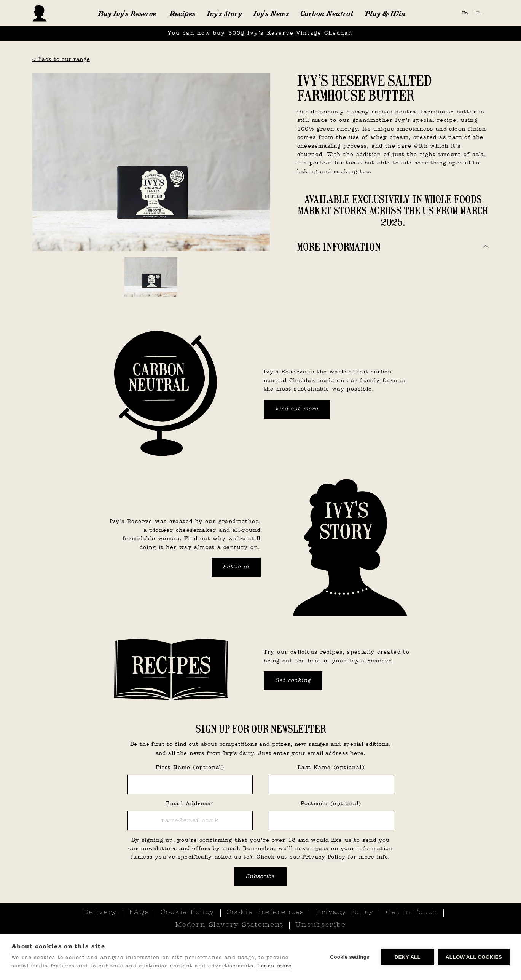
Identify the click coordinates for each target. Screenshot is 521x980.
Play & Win (385, 13)
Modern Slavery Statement (229, 925)
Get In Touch (412, 913)
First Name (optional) (190, 768)
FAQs (139, 913)
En (465, 13)
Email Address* (190, 804)
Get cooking (293, 681)
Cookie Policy (187, 913)
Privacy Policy (324, 857)
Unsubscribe (321, 925)
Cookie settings (350, 957)
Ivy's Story (224, 13)
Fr (479, 13)
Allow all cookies (474, 957)
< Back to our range (61, 60)
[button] (127, 13)
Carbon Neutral (327, 13)
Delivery (100, 913)
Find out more (297, 409)
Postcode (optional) (331, 804)
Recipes (182, 13)
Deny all (408, 957)
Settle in (236, 567)
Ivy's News (271, 13)
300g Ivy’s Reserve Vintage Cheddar (290, 33)
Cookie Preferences (265, 913)
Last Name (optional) (331, 768)
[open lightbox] (151, 162)
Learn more (274, 966)
